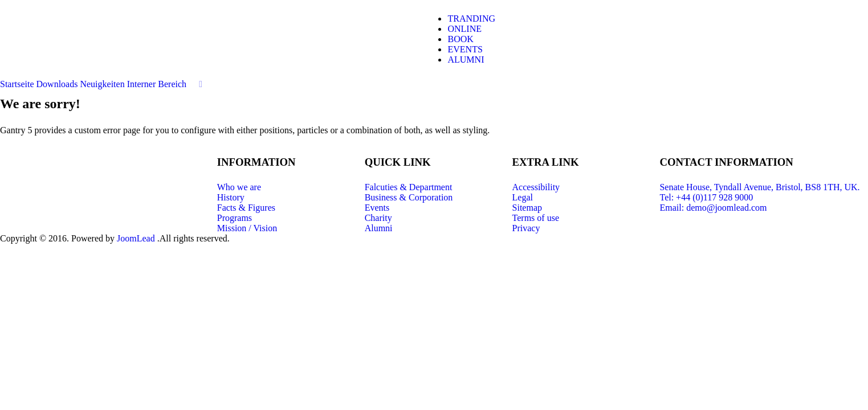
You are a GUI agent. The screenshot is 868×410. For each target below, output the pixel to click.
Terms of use (536, 218)
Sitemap (527, 208)
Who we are (239, 187)
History (231, 197)
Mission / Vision (247, 228)
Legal (523, 197)
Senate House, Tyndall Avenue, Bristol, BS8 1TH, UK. (759, 187)
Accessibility (536, 187)
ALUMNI (466, 60)
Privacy (526, 228)
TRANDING (471, 19)
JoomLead (137, 238)
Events (377, 208)
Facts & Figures (246, 208)
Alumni (379, 228)
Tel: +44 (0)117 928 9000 (706, 197)
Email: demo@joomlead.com (713, 208)
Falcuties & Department (409, 187)
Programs (235, 218)
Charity (378, 218)
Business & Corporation (409, 197)
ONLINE (464, 29)
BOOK (460, 39)
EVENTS (465, 49)
